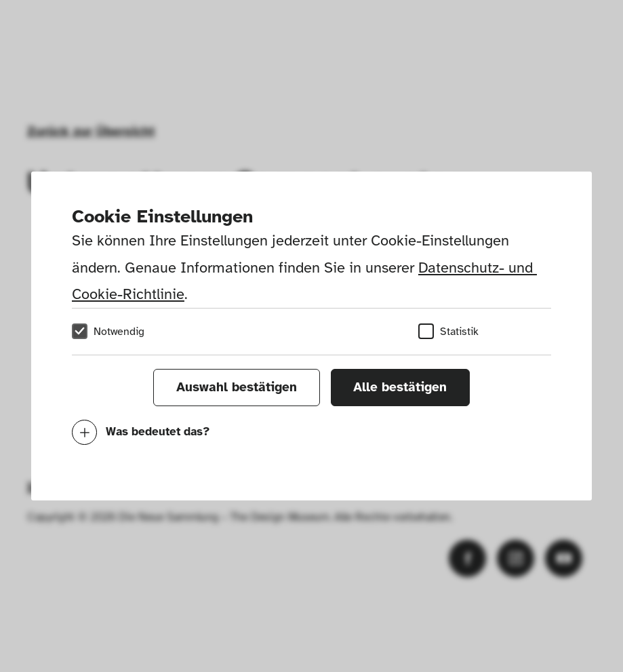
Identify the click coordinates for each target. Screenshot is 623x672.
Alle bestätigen (400, 387)
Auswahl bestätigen (237, 387)
